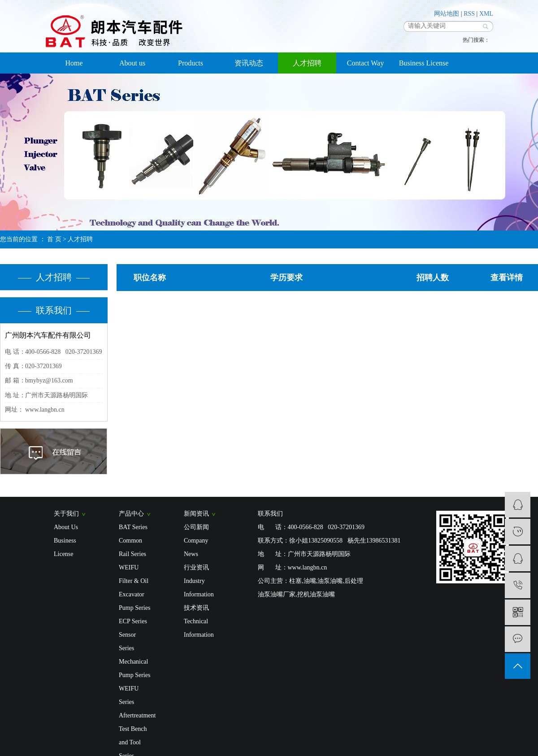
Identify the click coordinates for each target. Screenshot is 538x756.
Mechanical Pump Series (134, 668)
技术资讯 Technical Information (199, 621)
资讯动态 (249, 63)
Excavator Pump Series (134, 601)
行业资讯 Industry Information (199, 581)
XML (486, 14)
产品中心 (135, 514)
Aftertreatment (136, 715)
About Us (66, 527)
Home (74, 63)
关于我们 (70, 514)
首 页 (54, 239)
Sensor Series (127, 641)
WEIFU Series (129, 695)
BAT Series (133, 527)
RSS (469, 14)
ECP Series (133, 621)
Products (191, 63)
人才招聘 (307, 63)
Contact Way (365, 63)
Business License (424, 63)
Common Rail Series (132, 547)
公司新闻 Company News (196, 541)
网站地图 (447, 14)
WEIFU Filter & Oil (134, 574)
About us (132, 63)
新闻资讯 (200, 514)
